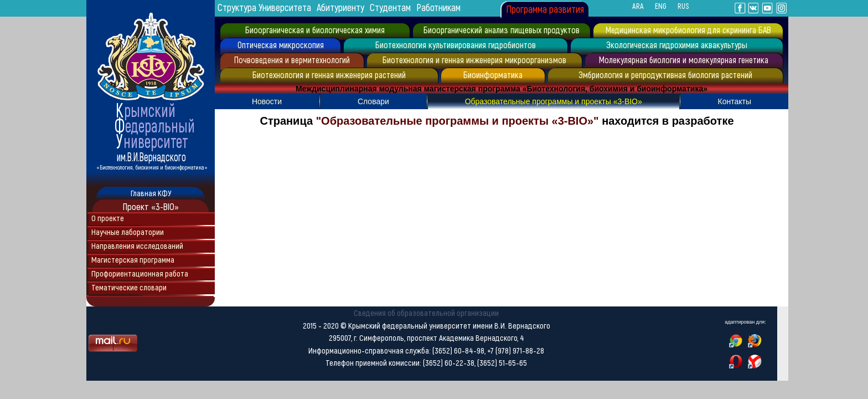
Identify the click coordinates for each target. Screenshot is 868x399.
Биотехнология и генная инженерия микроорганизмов (474, 60)
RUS (683, 6)
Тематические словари (129, 287)
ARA (638, 6)
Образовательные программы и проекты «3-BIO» (554, 101)
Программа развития (545, 9)
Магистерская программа (133, 259)
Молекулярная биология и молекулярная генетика (684, 60)
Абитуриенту (340, 7)
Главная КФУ (151, 193)
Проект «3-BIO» (151, 206)
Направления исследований (137, 245)
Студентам (390, 7)
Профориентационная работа (140, 273)
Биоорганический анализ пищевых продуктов (502, 30)
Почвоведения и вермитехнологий (292, 60)
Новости (267, 101)
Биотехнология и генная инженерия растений (329, 75)
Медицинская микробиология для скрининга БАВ (688, 30)
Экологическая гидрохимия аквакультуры (677, 45)
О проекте (108, 218)
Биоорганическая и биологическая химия (315, 30)
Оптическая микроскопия (281, 45)
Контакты (735, 101)
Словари (373, 101)
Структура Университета (264, 7)
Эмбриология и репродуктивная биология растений (665, 75)
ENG (661, 6)
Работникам (438, 7)
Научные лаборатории (128, 232)
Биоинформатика (493, 75)
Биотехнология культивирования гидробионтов (456, 45)
